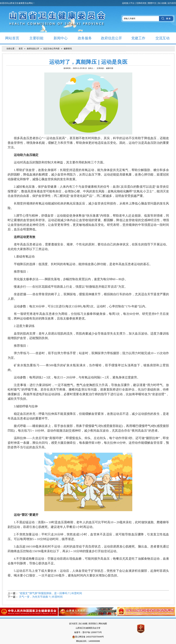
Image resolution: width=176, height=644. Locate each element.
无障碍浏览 (141, 3)
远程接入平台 (128, 3)
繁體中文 (152, 3)
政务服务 (82, 38)
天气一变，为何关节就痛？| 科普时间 (41, 597)
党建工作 (136, 38)
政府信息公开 (109, 38)
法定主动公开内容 (51, 49)
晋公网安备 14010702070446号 (90, 637)
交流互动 (160, 38)
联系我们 (93, 624)
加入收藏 (162, 3)
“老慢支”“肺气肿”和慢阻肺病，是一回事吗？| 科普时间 (50, 593)
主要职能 (34, 38)
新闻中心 (58, 38)
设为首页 (172, 3)
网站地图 (103, 624)
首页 (21, 49)
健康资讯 (68, 49)
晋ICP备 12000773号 (92, 632)
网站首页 (10, 38)
